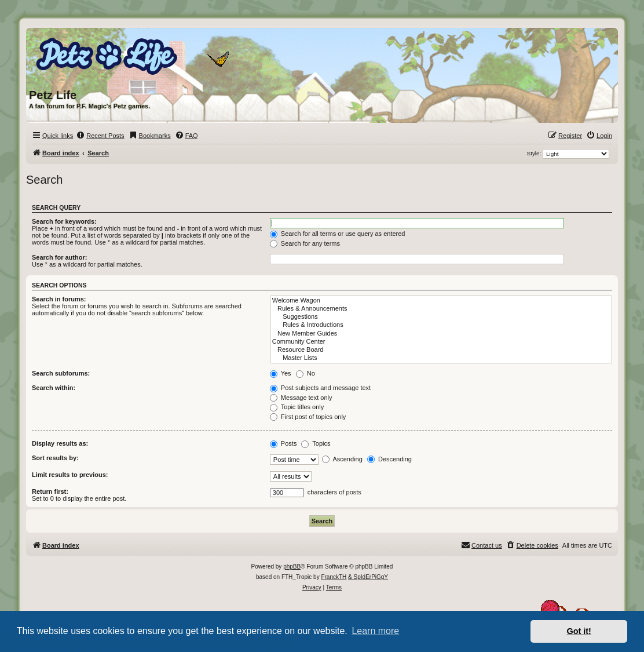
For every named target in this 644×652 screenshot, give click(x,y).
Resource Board (441, 350)
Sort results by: (55, 458)
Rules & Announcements (441, 309)
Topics (316, 443)
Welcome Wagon (441, 301)
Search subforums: (61, 373)
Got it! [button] (579, 631)
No (305, 373)
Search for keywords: (64, 221)
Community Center (441, 342)
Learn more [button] (375, 631)
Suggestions (441, 317)
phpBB (292, 567)
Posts (283, 443)
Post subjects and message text (320, 388)
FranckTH (334, 577)
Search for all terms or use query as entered (338, 234)
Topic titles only (297, 407)
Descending (389, 459)
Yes (281, 373)
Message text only (301, 398)
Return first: (50, 491)
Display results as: (60, 443)
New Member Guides (441, 334)
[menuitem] (100, 136)
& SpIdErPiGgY (368, 577)
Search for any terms (305, 243)
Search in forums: (59, 299)
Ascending (342, 459)
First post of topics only (308, 417)
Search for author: (59, 257)
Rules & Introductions (441, 325)
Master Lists (441, 358)
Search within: (54, 388)
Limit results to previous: (70, 475)
